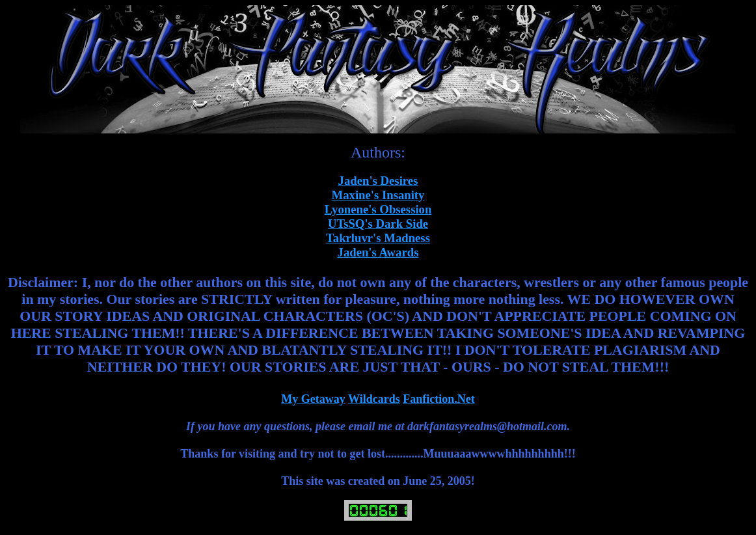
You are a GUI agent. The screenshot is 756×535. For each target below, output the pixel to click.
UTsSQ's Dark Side (378, 224)
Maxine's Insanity (378, 195)
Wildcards (374, 399)
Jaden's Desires (378, 181)
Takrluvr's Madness (378, 238)
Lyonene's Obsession (378, 209)
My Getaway (313, 399)
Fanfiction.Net (439, 399)
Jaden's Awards (378, 252)
